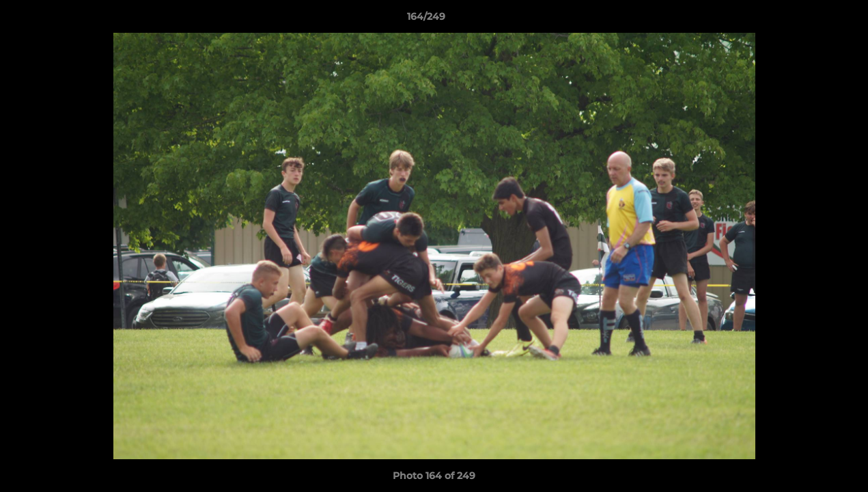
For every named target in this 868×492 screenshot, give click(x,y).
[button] (811, 20)
